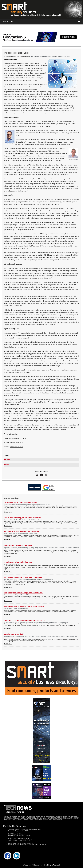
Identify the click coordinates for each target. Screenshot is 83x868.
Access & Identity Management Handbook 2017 (16, 56)
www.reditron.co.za (17, 447)
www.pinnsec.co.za (17, 443)
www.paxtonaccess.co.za (18, 438)
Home (6, 21)
